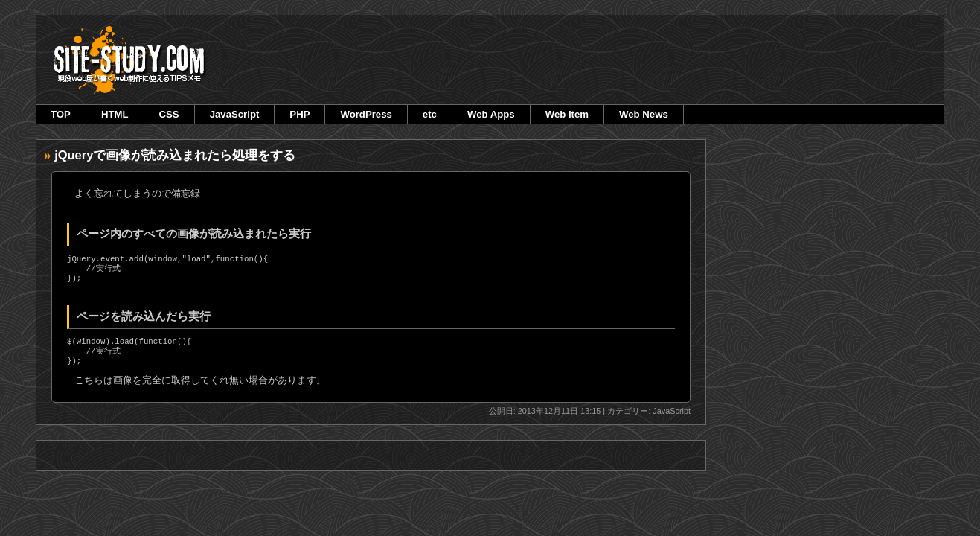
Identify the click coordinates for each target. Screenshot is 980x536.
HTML (115, 114)
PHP (300, 114)
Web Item (567, 114)
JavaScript (235, 114)
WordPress (366, 114)
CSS (169, 114)
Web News (644, 114)
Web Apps (491, 114)
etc (430, 114)
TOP (61, 114)
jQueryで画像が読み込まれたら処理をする (175, 155)
